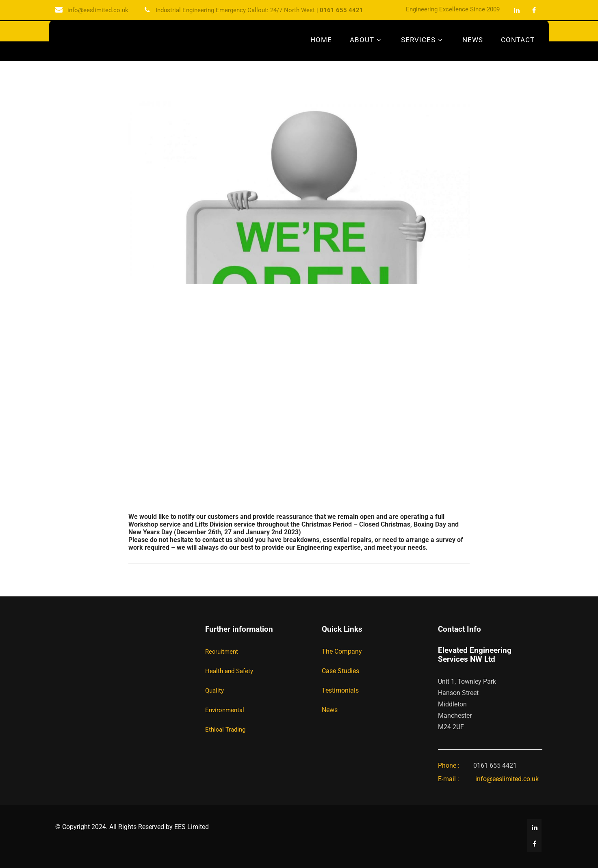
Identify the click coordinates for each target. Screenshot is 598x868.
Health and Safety (229, 671)
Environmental (225, 710)
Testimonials (340, 690)
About (366, 40)
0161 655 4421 (341, 10)
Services (423, 40)
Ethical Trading (225, 730)
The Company (342, 651)
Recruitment (222, 652)
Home (321, 40)
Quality (214, 691)
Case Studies (340, 671)
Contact (518, 40)
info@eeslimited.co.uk (98, 10)
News (473, 40)
